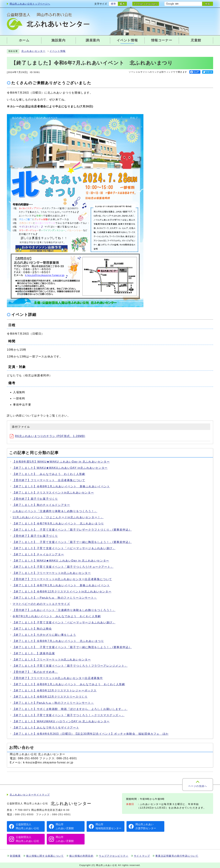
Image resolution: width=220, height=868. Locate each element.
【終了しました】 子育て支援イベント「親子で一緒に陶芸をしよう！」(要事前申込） (72, 542)
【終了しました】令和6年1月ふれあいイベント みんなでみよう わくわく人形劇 (69, 684)
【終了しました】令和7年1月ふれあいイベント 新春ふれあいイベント (61, 585)
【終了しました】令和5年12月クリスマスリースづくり (50, 697)
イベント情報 (58, 51)
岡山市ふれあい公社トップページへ (30, 4)
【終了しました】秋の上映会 (32, 629)
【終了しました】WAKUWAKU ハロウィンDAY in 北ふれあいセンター (61, 721)
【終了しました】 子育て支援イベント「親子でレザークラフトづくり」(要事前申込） (72, 530)
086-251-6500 (24, 814)
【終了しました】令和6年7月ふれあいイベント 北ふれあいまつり (58, 641)
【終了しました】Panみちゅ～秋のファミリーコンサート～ (53, 703)
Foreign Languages (146, 4)
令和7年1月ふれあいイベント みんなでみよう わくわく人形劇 (57, 616)
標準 (113, 4)
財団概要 (15, 856)
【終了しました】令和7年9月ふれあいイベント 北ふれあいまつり (58, 523)
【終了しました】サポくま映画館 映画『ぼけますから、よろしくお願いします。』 (70, 709)
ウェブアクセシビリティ (114, 856)
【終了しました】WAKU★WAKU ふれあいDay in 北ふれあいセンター (61, 561)
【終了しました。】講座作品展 (34, 653)
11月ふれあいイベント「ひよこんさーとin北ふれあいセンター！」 (58, 517)
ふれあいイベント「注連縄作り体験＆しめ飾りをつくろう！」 (55, 511)
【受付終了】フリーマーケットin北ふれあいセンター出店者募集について (62, 579)
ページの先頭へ (198, 786)
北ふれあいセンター (33, 51)
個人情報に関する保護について (45, 856)
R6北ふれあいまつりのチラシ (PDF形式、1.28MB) (48, 436)
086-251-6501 (61, 814)
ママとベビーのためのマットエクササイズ (41, 604)
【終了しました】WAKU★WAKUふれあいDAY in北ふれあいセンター (60, 468)
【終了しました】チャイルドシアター (38, 554)
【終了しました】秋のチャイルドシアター (41, 505)
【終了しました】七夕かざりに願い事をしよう (44, 635)
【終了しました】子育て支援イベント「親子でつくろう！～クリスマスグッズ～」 (68, 715)
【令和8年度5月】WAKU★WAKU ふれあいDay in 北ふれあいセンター (61, 462)
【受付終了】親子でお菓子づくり (35, 499)
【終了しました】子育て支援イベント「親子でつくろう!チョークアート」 (63, 567)
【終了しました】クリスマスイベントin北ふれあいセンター (53, 493)
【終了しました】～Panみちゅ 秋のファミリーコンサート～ (55, 598)
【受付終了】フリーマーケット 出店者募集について (49, 480)
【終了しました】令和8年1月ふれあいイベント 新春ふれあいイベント (61, 486)
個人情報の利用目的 (81, 856)
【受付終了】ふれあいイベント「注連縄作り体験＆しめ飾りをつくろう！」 (64, 610)
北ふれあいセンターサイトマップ (30, 795)
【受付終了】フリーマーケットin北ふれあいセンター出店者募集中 (58, 678)
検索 (208, 4)
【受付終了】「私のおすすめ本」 (35, 672)
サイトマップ (142, 856)
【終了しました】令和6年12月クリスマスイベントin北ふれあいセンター (62, 592)
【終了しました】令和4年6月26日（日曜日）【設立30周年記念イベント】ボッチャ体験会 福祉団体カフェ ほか (91, 734)
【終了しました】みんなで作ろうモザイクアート (46, 728)
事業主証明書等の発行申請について (177, 856)
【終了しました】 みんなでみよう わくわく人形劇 (49, 474)
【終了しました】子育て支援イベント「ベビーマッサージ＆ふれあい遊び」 (64, 548)
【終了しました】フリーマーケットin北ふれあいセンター (52, 573)
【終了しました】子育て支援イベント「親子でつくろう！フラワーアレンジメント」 (70, 666)
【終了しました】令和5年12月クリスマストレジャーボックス (55, 690)
